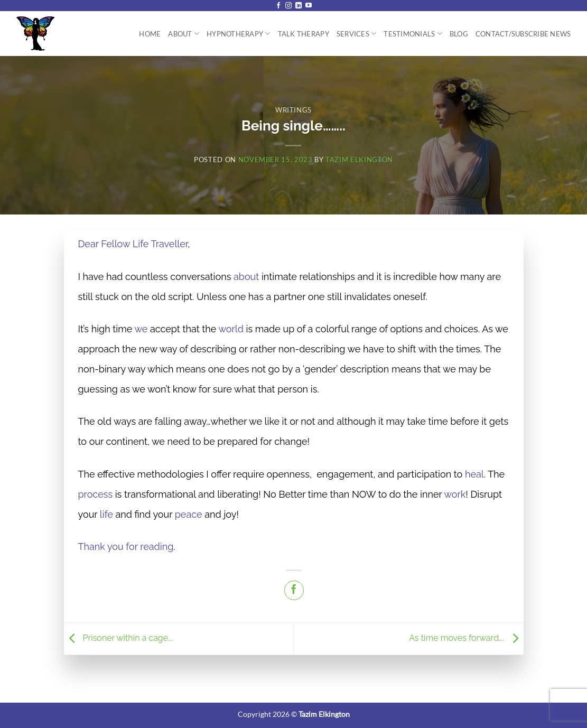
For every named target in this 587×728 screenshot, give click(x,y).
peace (189, 514)
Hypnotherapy (239, 34)
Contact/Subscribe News (523, 34)
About (184, 34)
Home (150, 34)
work (455, 494)
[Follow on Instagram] (288, 6)
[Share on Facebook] (294, 590)
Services (357, 34)
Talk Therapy (304, 34)
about (246, 277)
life (106, 514)
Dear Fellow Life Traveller (133, 244)
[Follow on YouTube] (309, 6)
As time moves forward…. (466, 638)
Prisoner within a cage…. (120, 638)
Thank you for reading (126, 547)
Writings (293, 110)
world (231, 329)
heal (474, 474)
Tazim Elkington (359, 160)
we (141, 329)
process (96, 494)
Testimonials (413, 34)
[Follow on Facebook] (278, 6)
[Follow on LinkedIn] (299, 6)
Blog (459, 34)
